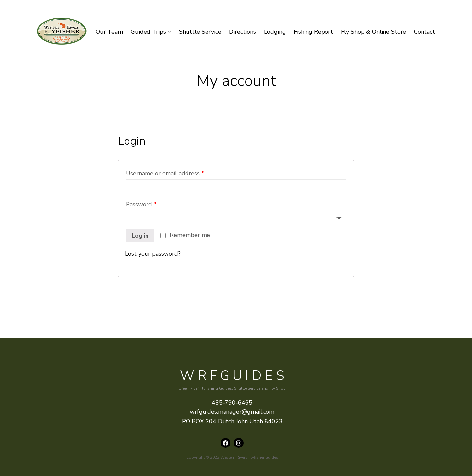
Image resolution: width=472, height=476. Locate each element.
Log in (140, 236)
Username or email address (165, 173)
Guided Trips (148, 32)
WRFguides (234, 376)
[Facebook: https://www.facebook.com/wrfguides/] (226, 443)
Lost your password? (153, 254)
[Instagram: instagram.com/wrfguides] (239, 443)
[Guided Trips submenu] (169, 32)
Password (141, 204)
